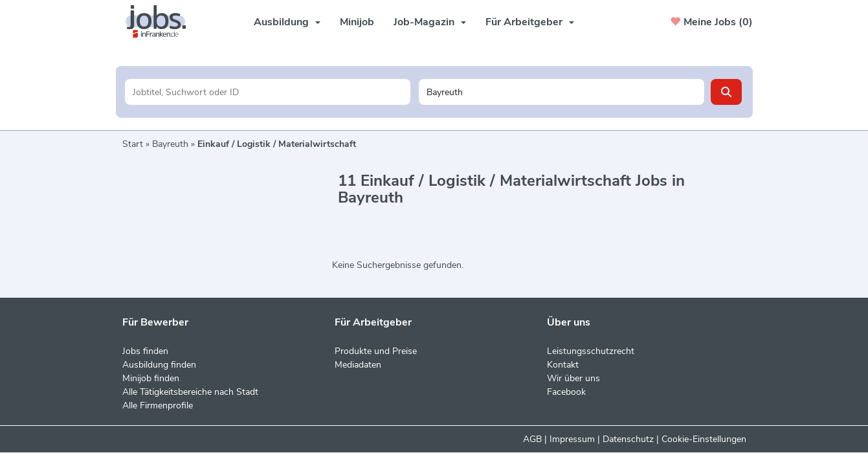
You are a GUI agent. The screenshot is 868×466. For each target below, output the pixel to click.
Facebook (566, 392)
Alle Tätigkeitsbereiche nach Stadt (190, 392)
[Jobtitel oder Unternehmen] (268, 92)
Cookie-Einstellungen (704, 439)
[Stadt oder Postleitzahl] (562, 92)
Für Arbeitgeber (530, 22)
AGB (532, 439)
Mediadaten (358, 365)
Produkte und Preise (376, 351)
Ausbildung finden (159, 365)
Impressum (572, 439)
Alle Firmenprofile (158, 405)
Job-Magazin (430, 22)
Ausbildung (287, 22)
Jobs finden (145, 351)
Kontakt (563, 365)
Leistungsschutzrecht (591, 351)
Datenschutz (628, 439)
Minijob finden (151, 378)
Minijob (357, 22)
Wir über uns (573, 378)
